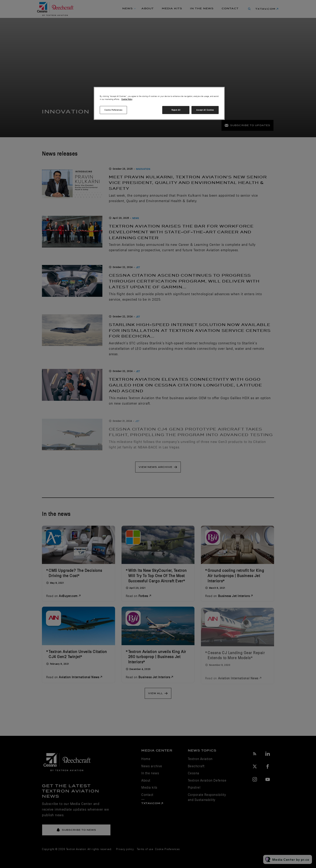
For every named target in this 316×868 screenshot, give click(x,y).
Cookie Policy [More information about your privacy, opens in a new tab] (127, 99)
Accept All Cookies (205, 110)
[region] (159, 103)
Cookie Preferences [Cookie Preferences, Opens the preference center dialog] (113, 110)
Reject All (176, 110)
